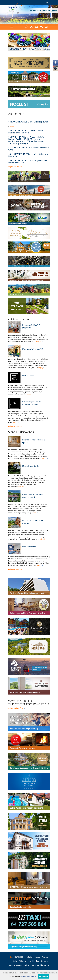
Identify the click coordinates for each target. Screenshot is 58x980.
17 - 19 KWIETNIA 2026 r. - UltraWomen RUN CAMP (29, 149)
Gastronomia (19, 319)
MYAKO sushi (28, 375)
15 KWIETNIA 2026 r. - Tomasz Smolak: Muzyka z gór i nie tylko (26, 132)
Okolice (36, 961)
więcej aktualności (15, 167)
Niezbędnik (29, 957)
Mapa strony (35, 965)
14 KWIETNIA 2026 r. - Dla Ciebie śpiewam (28, 122)
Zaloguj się (45, 965)
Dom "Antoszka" (29, 547)
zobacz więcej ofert (16, 426)
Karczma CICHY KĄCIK (32, 349)
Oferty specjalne (21, 431)
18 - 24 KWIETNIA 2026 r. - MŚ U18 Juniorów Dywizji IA (29, 155)
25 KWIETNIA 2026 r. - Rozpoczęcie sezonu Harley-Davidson (28, 162)
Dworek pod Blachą (31, 466)
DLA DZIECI (19, 957)
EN (47, 2)
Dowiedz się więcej (28, 976)
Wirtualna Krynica (25, 961)
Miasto (15, 961)
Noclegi (38, 957)
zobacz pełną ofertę (16, 708)
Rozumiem (43, 976)
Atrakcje (45, 957)
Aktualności (18, 114)
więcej (12, 126)
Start (12, 957)
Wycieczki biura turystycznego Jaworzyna (29, 703)
